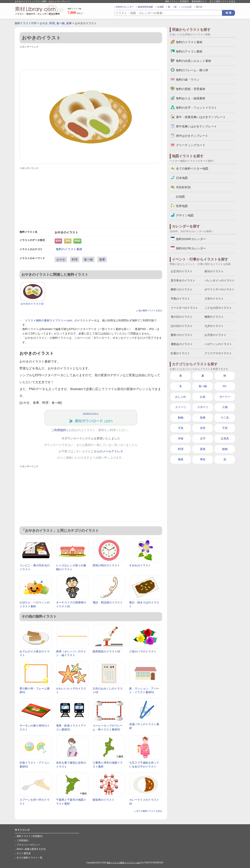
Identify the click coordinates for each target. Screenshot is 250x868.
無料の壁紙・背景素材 (191, 89)
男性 (203, 459)
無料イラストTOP (26, 23)
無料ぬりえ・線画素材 (191, 98)
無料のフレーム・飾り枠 (192, 70)
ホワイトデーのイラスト (220, 289)
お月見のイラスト (215, 335)
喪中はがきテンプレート (192, 136)
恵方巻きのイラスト (183, 280)
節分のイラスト (214, 271)
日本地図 (182, 178)
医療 (203, 418)
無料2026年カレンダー (191, 239)
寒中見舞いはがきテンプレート (196, 126)
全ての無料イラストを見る (222, 1)
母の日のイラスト (182, 317)
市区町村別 (183, 187)
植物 (225, 449)
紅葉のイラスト (180, 353)
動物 (181, 418)
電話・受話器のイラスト (108, 602)
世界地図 (182, 206)
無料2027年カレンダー (191, 248)
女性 (203, 428)
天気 (181, 428)
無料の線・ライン (188, 80)
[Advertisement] (91, 58)
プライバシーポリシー (28, 845)
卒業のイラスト (180, 299)
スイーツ (181, 407)
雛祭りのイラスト (182, 289)
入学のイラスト (214, 299)
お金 (203, 397)
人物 (225, 407)
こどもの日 (186, 7)
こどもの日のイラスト (218, 308)
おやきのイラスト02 (32, 304)
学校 (181, 438)
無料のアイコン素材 (189, 51)
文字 (203, 438)
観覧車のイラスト (104, 800)
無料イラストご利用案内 (177, 1)
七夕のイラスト (214, 326)
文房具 (225, 438)
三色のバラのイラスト (143, 651)
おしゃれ (181, 397)
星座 (203, 449)
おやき (44, 23)
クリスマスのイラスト (218, 353)
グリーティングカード (191, 145)
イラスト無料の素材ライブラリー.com (48, 320)
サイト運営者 (24, 853)
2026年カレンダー (125, 7)
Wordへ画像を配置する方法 (31, 849)
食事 (69, 23)
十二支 (225, 418)
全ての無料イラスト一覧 (29, 858)
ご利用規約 (59, 430)
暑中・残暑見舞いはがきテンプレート (201, 117)
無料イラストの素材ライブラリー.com (123, 863)
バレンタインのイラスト (220, 280)
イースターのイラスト (184, 308)
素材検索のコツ (199, 1)
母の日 (199, 7)
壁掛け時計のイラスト (106, 565)
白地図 (160, 7)
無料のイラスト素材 (69, 249)
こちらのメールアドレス (107, 451)
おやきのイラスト (91, 413)
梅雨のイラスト (214, 317)
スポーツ (203, 407)
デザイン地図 (185, 215)
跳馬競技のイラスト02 (106, 651)
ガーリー (225, 397)
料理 (52, 23)
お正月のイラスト (182, 271)
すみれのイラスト (140, 565)
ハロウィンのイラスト (218, 344)
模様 (181, 459)
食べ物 (61, 23)
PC (225, 386)
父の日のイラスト (182, 326)
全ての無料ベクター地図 (192, 169)
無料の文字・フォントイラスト (196, 108)
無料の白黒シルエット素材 (194, 61)
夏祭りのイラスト (182, 335)
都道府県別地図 (145, 7)
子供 (225, 428)
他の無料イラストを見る (150, 310)
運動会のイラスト (182, 344)
